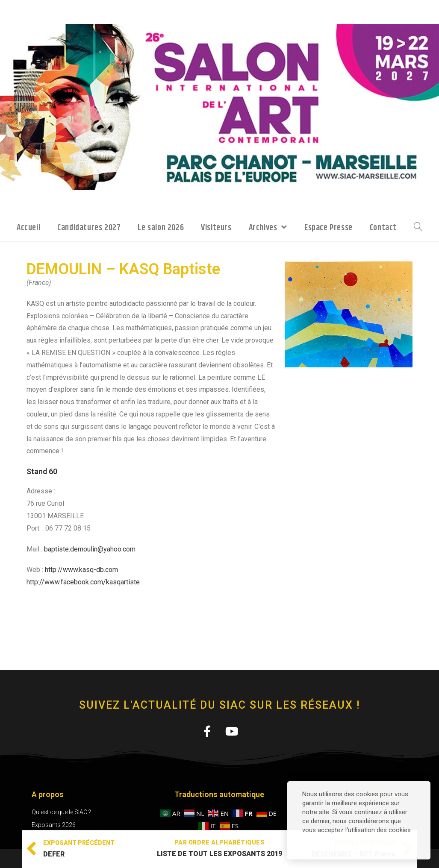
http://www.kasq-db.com (81, 570)
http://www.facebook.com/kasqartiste (83, 582)
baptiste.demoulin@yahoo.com (90, 549)
